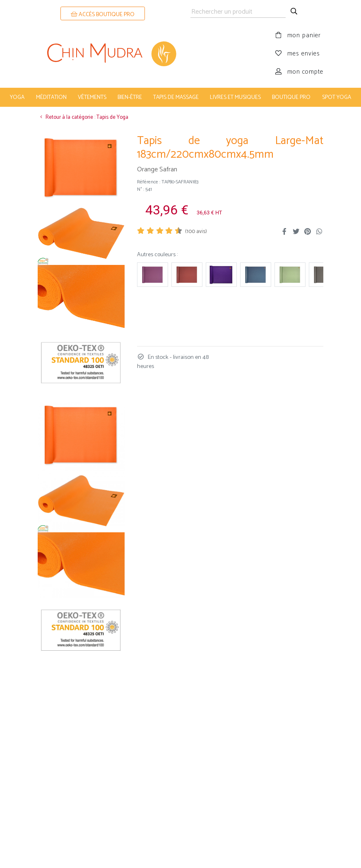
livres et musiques (235, 97)
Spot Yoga (337, 97)
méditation (51, 97)
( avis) (196, 232)
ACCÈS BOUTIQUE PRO (103, 15)
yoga (17, 97)
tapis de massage (176, 97)
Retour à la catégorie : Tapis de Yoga (83, 117)
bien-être (130, 97)
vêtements (92, 97)
